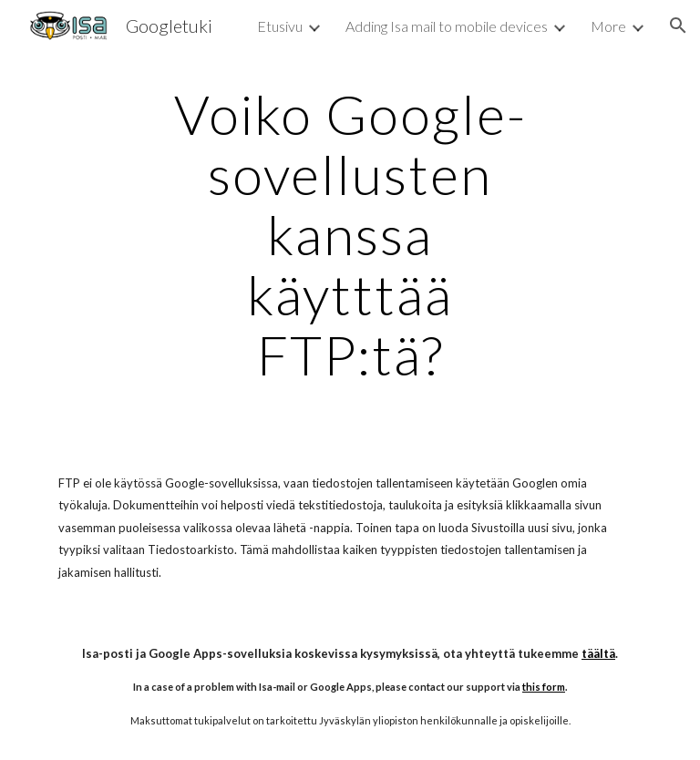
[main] (350, 234)
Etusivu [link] (280, 26)
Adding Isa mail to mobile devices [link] (447, 26)
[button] (678, 26)
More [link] (608, 26)
